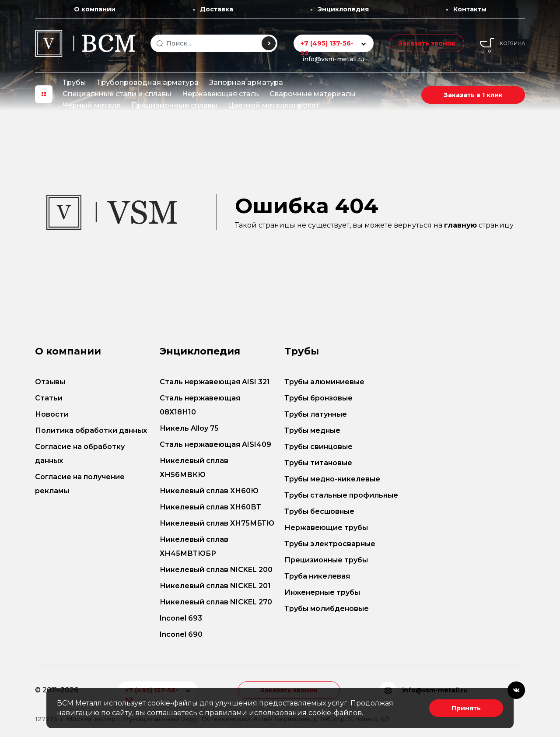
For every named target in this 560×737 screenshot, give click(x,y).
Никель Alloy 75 (189, 428)
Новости (52, 414)
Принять (466, 708)
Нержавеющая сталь (220, 94)
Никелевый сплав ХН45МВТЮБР (194, 546)
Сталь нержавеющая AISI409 (215, 444)
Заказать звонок (427, 43)
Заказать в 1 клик (473, 95)
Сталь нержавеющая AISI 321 (215, 382)
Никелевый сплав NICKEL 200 (216, 570)
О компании (95, 9)
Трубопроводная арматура (148, 82)
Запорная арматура (246, 82)
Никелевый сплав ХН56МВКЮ (194, 468)
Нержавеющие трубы (326, 528)
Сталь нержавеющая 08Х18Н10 (200, 405)
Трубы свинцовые (318, 447)
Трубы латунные (316, 414)
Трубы (74, 82)
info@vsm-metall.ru (333, 59)
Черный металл (92, 105)
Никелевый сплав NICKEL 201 (215, 586)
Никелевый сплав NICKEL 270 (216, 602)
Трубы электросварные (330, 544)
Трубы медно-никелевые (332, 479)
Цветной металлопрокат (274, 105)
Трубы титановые (318, 463)
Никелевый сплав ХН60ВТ (210, 507)
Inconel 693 (181, 618)
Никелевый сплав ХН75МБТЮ (217, 523)
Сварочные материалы (313, 94)
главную (460, 225)
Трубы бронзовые (318, 398)
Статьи (49, 398)
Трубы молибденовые (327, 609)
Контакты (470, 9)
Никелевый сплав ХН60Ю (209, 491)
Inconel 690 (181, 634)
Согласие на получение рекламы (80, 484)
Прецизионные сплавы (174, 105)
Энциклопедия (343, 9)
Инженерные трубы (322, 592)
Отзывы (50, 382)
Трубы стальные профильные (341, 495)
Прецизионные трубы (326, 560)
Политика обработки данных (91, 430)
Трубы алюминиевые (324, 382)
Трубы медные (312, 430)
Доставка (217, 9)
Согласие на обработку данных (80, 454)
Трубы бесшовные (319, 511)
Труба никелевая (317, 576)
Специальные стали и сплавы (117, 94)
